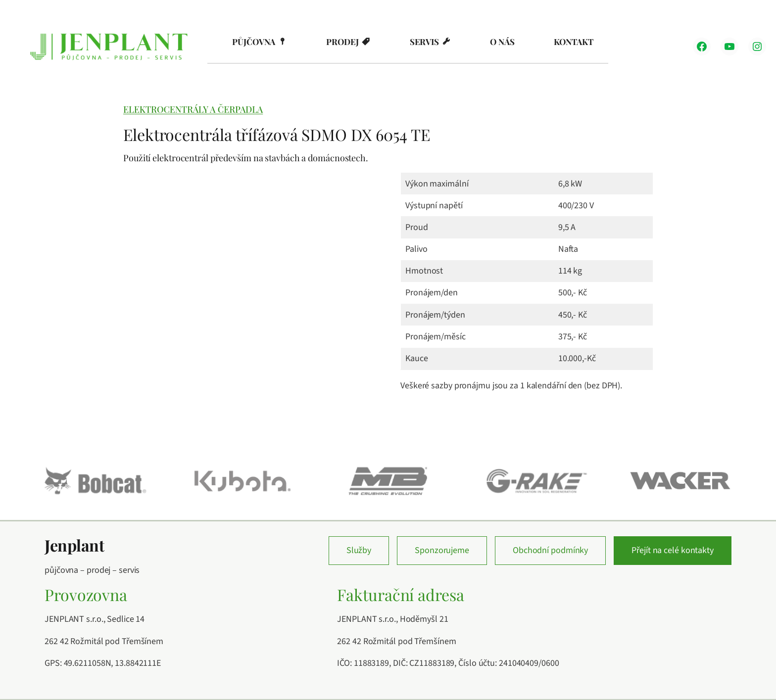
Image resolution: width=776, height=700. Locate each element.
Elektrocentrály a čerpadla (193, 109)
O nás (502, 42)
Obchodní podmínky (550, 550)
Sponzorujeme (442, 550)
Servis (424, 42)
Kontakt (573, 42)
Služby (359, 550)
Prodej (342, 42)
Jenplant (74, 545)
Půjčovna (254, 42)
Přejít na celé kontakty (673, 550)
